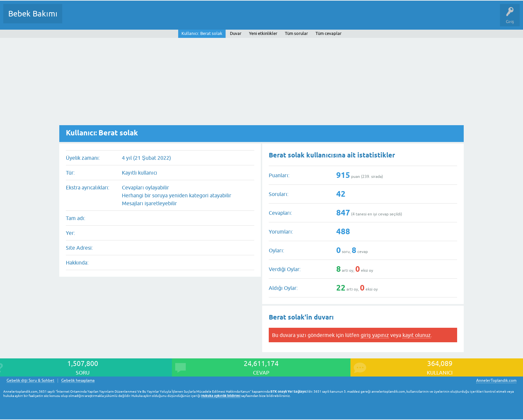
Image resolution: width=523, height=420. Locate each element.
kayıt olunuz (417, 335)
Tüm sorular (296, 33)
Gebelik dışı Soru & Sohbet (30, 381)
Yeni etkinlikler (263, 33)
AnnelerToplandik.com (496, 380)
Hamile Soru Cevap (276, 18)
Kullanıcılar (162, 18)
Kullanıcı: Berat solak (202, 33)
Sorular (74, 18)
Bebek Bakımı (33, 14)
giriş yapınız (375, 335)
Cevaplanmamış (102, 18)
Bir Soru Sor (190, 18)
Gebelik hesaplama (78, 381)
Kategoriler (135, 18)
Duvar (236, 33)
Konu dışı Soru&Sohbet (229, 18)
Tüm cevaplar (329, 33)
